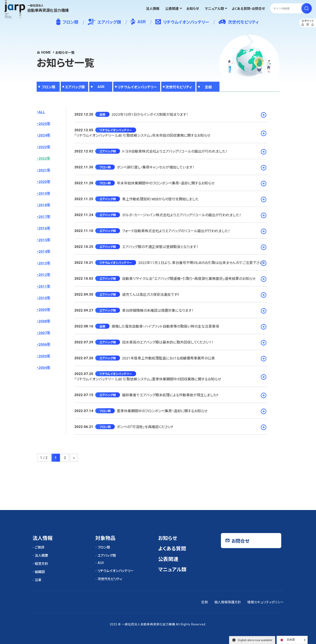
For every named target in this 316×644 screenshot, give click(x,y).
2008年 (44, 321)
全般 (208, 87)
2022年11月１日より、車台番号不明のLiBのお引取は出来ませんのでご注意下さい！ (201, 263)
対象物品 (105, 538)
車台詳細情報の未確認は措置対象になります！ (158, 310)
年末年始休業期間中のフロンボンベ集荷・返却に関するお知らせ (166, 183)
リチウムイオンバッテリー (182, 22)
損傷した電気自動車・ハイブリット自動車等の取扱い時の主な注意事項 (165, 326)
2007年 (44, 333)
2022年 (44, 158)
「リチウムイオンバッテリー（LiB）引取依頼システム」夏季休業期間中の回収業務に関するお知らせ (148, 379)
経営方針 (41, 564)
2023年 (44, 147)
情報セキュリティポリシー (266, 602)
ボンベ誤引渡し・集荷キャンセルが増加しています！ (156, 167)
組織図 (40, 572)
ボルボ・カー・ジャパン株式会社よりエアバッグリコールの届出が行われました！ (182, 215)
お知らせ (193, 9)
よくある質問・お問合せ (248, 9)
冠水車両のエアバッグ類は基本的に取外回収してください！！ (168, 342)
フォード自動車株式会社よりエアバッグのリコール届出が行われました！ (176, 231)
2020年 (44, 182)
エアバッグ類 (104, 22)
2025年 (44, 124)
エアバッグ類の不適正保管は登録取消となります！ (160, 247)
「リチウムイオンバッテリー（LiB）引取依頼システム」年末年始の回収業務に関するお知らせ (142, 135)
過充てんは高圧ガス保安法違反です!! (151, 295)
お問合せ (240, 541)
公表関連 (172, 9)
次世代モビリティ (239, 22)
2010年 (44, 298)
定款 (205, 602)
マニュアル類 (214, 9)
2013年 (44, 263)
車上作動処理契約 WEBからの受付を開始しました (160, 199)
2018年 (44, 205)
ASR (138, 22)
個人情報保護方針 (228, 602)
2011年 (44, 286)
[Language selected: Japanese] (292, 640)
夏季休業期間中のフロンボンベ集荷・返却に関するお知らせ (162, 411)
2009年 (44, 310)
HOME (46, 52)
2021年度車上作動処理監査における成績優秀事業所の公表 (168, 358)
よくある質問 (172, 549)
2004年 (44, 368)
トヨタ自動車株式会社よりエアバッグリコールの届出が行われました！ (175, 151)
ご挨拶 (40, 547)
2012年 (44, 275)
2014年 (44, 251)
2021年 (44, 170)
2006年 (44, 344)
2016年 (44, 228)
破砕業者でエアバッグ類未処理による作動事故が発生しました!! (170, 395)
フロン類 (67, 22)
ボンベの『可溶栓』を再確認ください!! (145, 427)
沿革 (38, 580)
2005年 (44, 356)
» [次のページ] (74, 458)
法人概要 (41, 556)
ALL (42, 112)
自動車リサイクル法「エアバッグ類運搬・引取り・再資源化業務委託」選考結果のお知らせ (189, 279)
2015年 (44, 240)
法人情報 (153, 9)
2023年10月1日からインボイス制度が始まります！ (150, 115)
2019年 (44, 193)
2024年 (44, 135)
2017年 (44, 217)
